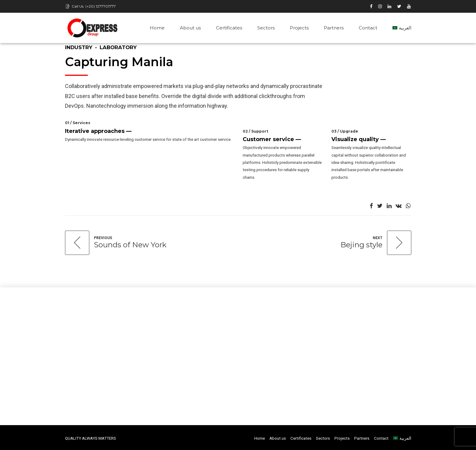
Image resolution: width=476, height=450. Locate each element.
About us (190, 28)
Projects (299, 28)
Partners (334, 28)
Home (157, 28)
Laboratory (118, 47)
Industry (79, 47)
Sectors (266, 28)
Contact (368, 28)
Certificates (229, 28)
